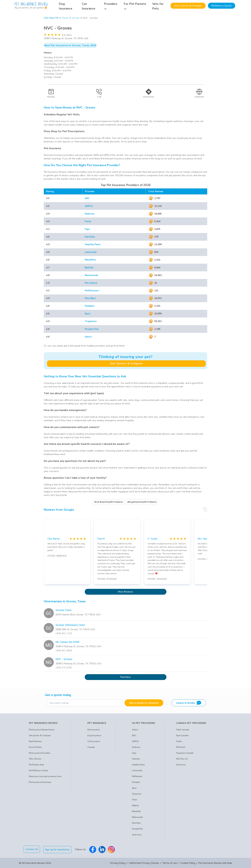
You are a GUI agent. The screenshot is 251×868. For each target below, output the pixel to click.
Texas (65, 18)
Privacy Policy (118, 863)
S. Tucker (153, 539)
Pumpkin (90, 306)
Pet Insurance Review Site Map (215, 863)
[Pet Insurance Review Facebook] (93, 849)
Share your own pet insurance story (45, 776)
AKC (87, 198)
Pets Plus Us (182, 759)
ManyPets (90, 260)
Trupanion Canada (185, 753)
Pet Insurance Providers (40, 753)
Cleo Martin (54, 539)
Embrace (90, 214)
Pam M (101, 539)
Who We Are (35, 759)
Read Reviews (35, 741)
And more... (137, 835)
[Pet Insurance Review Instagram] (112, 849)
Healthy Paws (93, 244)
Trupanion (91, 321)
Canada (91, 747)
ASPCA (89, 206)
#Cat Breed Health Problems (109, 502)
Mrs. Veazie (204, 539)
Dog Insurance (94, 735)
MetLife (89, 268)
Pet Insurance (94, 730)
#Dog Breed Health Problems (142, 502)
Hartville (90, 237)
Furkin (179, 741)
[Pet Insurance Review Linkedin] (102, 849)
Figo (87, 229)
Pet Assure (91, 283)
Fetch (88, 221)
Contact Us (32, 849)
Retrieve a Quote (222, 6)
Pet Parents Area (36, 765)
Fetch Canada (183, 730)
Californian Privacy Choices (144, 863)
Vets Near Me (51, 18)
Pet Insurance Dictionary (40, 782)
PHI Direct (181, 747)
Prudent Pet (92, 329)
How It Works (35, 747)
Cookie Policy (188, 863)
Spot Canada (182, 735)
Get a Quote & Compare (188, 6)
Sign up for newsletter (58, 849)
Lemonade (91, 252)
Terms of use (170, 863)
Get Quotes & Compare (126, 363)
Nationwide (91, 275)
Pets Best (90, 298)
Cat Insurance (94, 741)
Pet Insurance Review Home (42, 730)
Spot (88, 314)
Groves (76, 18)
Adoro (88, 337)
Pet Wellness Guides (39, 770)
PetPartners (92, 291)
